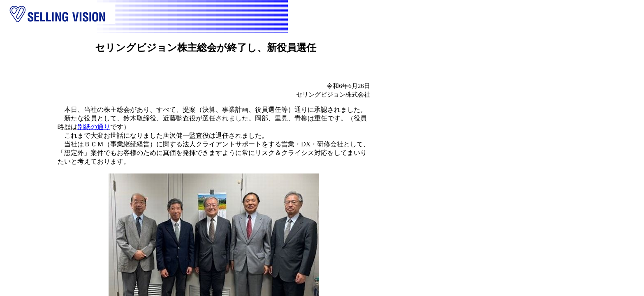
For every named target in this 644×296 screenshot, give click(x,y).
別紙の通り (94, 127)
